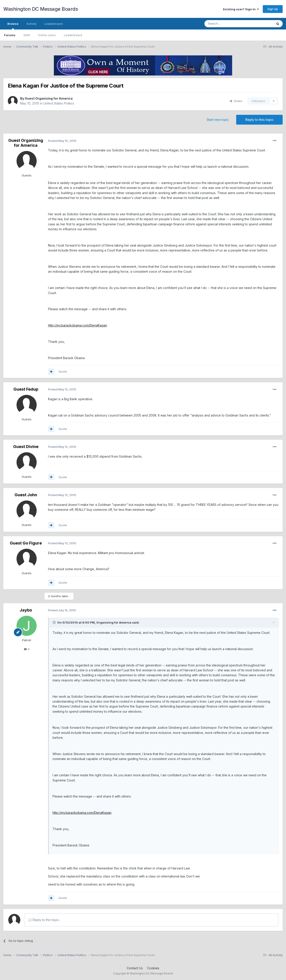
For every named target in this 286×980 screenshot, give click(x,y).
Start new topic (218, 120)
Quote (63, 371)
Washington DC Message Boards (41, 9)
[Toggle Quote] (55, 622)
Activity (31, 24)
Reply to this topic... (45, 920)
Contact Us (135, 968)
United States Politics (59, 103)
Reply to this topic (259, 120)
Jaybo (26, 610)
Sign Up (273, 9)
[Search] (227, 24)
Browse (13, 26)
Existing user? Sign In (241, 9)
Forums (10, 35)
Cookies (153, 968)
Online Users (47, 35)
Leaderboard (73, 35)
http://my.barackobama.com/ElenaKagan (78, 325)
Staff (27, 35)
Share (236, 101)
